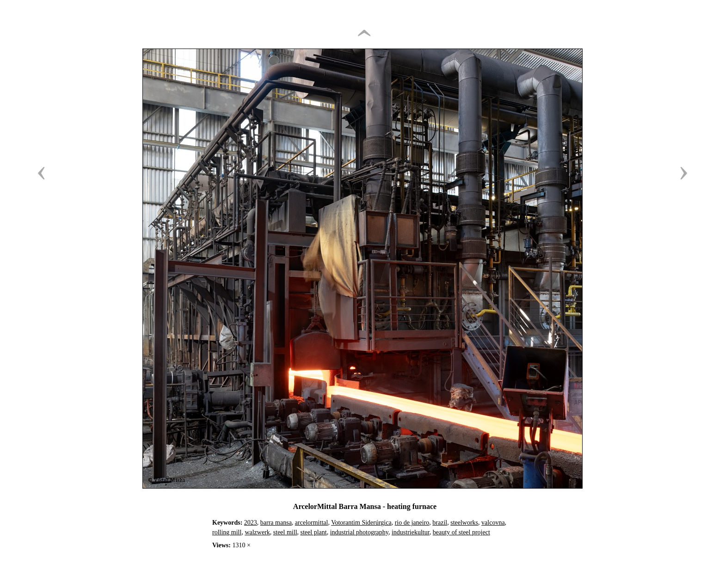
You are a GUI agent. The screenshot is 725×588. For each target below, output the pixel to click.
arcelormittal (312, 523)
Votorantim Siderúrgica (361, 523)
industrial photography (359, 532)
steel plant (314, 532)
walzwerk (257, 532)
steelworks (464, 523)
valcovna (493, 523)
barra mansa (276, 523)
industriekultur (411, 532)
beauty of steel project (461, 532)
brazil (440, 523)
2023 (251, 523)
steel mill (285, 532)
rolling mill (227, 532)
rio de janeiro (412, 523)
